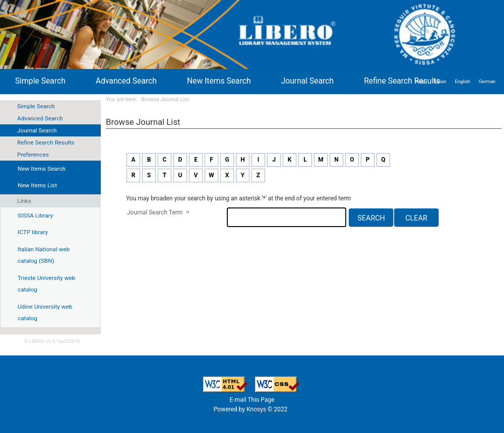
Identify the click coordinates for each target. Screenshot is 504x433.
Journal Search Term (155, 212)
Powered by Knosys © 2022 (251, 409)
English (463, 81)
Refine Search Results (46, 142)
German (487, 81)
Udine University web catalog (45, 313)
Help (420, 81)
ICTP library (33, 232)
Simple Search (36, 106)
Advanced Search (40, 118)
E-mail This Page (252, 400)
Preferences (33, 155)
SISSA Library (35, 215)
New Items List (37, 185)
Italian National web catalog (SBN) (44, 255)
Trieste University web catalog (46, 284)
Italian (440, 81)
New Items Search (219, 81)
